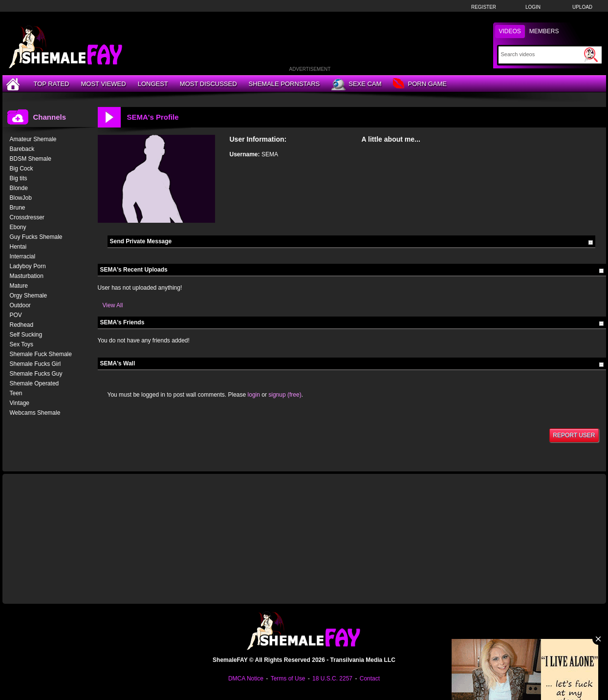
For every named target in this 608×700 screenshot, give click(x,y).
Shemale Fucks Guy (36, 374)
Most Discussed (208, 84)
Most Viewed (103, 84)
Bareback (22, 149)
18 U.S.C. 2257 (332, 679)
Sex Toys (22, 344)
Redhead (22, 325)
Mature (19, 286)
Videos (510, 31)
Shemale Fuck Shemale (41, 354)
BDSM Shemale (31, 159)
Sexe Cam (356, 85)
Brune (18, 208)
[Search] (541, 54)
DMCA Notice (246, 679)
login (254, 395)
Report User (574, 435)
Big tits (19, 178)
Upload (582, 7)
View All (113, 305)
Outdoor (20, 305)
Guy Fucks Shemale (36, 237)
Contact (370, 679)
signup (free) (285, 395)
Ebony (18, 227)
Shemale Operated (34, 383)
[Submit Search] (591, 55)
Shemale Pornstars (284, 84)
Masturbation (27, 276)
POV (16, 315)
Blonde (19, 188)
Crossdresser (27, 217)
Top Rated (52, 84)
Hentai (18, 247)
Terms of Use (288, 679)
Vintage (20, 403)
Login (533, 7)
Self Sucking (26, 335)
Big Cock (22, 169)
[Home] (14, 84)
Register (484, 7)
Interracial (23, 256)
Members (544, 31)
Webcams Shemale (35, 413)
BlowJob (21, 198)
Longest (153, 84)
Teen (16, 393)
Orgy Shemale (29, 296)
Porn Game (420, 84)
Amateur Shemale (33, 139)
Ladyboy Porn (28, 266)
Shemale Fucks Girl (35, 364)
